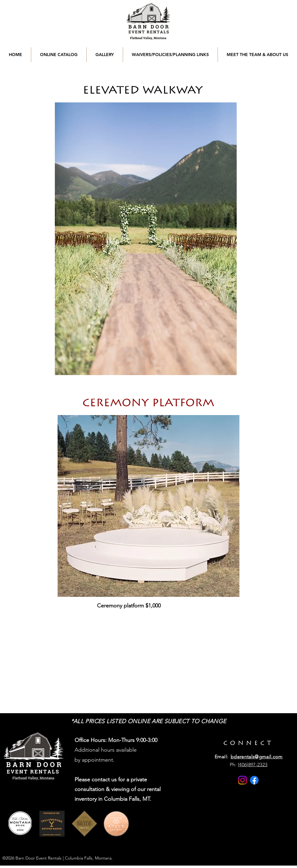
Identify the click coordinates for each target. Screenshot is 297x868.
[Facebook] (254, 780)
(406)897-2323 (253, 765)
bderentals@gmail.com (257, 757)
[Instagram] (242, 780)
